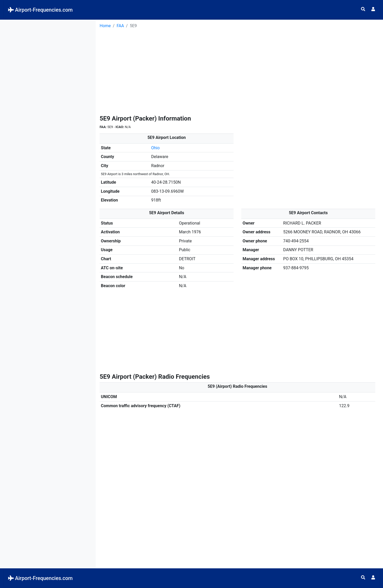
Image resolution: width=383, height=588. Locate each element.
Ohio (156, 148)
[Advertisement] (48, 56)
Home (105, 26)
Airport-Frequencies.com (40, 10)
